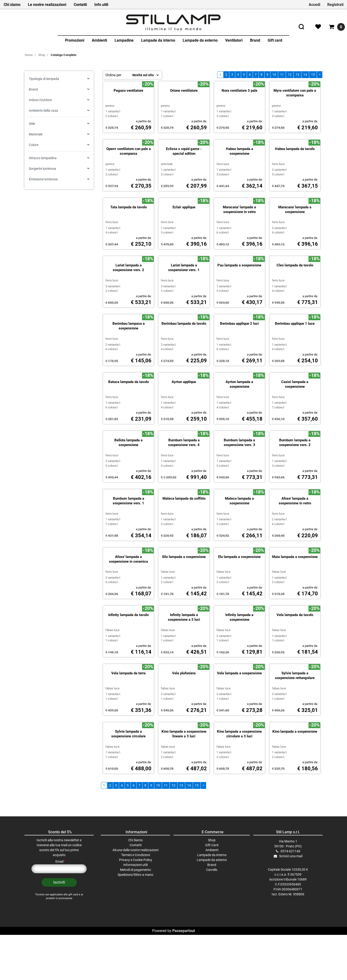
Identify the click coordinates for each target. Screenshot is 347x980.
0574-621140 (290, 941)
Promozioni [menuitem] (75, 40)
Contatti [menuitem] (80, 5)
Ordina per (113, 75)
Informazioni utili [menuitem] (135, 955)
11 (282, 75)
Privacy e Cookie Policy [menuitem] (136, 950)
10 (274, 75)
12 (290, 75)
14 (305, 75)
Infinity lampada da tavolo (128, 705)
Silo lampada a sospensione (184, 647)
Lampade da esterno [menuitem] (200, 40)
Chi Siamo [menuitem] (135, 930)
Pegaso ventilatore (128, 136)
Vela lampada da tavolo (295, 705)
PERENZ (110, 151)
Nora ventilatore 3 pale (239, 136)
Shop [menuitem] (212, 930)
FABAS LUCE (168, 662)
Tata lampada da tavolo (129, 297)
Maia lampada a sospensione (295, 647)
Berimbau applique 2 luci (239, 414)
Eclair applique (184, 297)
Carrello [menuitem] (212, 960)
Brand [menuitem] (255, 40)
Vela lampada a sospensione (239, 764)
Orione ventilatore (184, 136)
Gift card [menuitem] (275, 40)
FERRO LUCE (223, 209)
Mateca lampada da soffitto (184, 589)
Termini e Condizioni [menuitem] (136, 945)
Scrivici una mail (291, 946)
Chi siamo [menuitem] (12, 5)
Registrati (335, 5)
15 (313, 75)
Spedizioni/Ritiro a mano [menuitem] (135, 965)
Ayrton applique (184, 472)
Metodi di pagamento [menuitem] (135, 960)
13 (297, 75)
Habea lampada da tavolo (295, 194)
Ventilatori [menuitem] (234, 40)
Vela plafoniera (184, 764)
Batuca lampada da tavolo (129, 472)
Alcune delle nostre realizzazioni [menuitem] (135, 940)
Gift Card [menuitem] (212, 935)
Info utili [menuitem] (101, 5)
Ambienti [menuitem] (99, 40)
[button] (59, 973)
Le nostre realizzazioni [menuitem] (47, 5)
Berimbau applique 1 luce (295, 414)
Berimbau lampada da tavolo (184, 414)
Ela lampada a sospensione (239, 647)
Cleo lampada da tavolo (295, 356)
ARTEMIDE (167, 209)
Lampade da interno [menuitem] (158, 40)
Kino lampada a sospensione (295, 822)
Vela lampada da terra (128, 764)
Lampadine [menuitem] (124, 40)
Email (61, 952)
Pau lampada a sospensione (239, 356)
